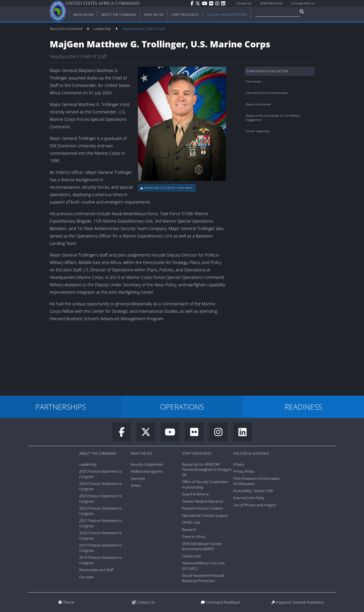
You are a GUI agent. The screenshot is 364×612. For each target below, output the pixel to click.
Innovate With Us (303, 3)
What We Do (141, 453)
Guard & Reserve (195, 494)
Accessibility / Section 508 (253, 491)
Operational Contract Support (205, 515)
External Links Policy (249, 498)
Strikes (136, 485)
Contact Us (244, 3)
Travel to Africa (194, 536)
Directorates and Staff (96, 570)
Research (189, 530)
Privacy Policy (244, 471)
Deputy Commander (259, 104)
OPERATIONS (182, 407)
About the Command (67, 29)
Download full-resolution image (167, 188)
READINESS (303, 407)
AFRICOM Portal (271, 3)
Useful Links (191, 556)
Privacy (239, 464)
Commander (254, 81)
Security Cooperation (147, 464)
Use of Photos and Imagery (255, 505)
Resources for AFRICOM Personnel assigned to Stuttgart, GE (207, 469)
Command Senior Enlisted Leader (267, 93)
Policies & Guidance (251, 453)
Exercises (138, 478)
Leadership (103, 29)
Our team (87, 577)
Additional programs (147, 471)
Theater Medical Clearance (203, 501)
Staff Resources (197, 453)
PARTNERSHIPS (61, 407)
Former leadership (258, 131)
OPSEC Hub (191, 522)
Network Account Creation (203, 508)
